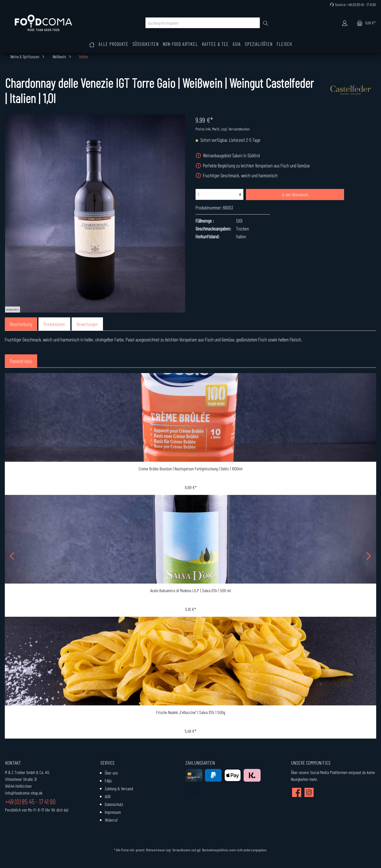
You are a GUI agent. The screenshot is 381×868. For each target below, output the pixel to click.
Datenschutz (114, 804)
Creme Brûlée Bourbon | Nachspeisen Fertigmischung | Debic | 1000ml (190, 469)
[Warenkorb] (365, 23)
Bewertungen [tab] (87, 324)
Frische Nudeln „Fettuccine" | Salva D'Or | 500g (191, 712)
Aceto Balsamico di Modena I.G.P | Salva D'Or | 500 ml (190, 590)
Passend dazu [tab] (21, 361)
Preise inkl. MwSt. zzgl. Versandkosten (223, 129)
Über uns (111, 773)
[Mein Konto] (345, 23)
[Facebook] (297, 792)
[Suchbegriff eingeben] (203, 23)
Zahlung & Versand (119, 788)
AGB (108, 796)
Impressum (113, 812)
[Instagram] (309, 792)
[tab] (21, 324)
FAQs (108, 781)
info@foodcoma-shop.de (24, 793)
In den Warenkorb (295, 195)
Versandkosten (181, 850)
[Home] (92, 44)
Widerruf (111, 820)
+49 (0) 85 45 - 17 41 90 (362, 5)
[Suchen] (266, 23)
